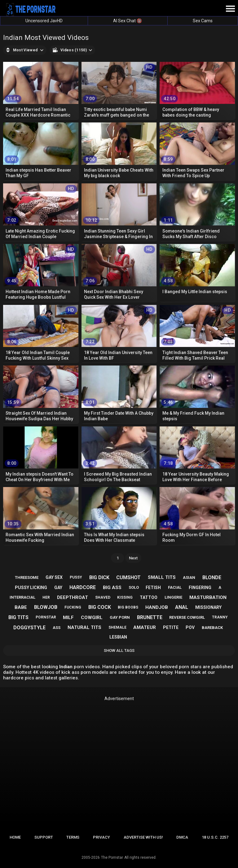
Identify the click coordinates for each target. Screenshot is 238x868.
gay (58, 588)
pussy (76, 577)
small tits (162, 577)
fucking (73, 607)
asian (189, 577)
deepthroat (73, 597)
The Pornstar (112, 857)
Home (15, 837)
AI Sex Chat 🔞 (128, 21)
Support (44, 837)
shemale (117, 627)
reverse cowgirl (187, 617)
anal (182, 607)
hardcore (83, 587)
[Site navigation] (230, 9)
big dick (99, 577)
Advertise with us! (143, 837)
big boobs (128, 607)
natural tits (84, 627)
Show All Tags (119, 650)
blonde (212, 577)
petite (171, 627)
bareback (212, 628)
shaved (103, 597)
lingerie (173, 597)
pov (190, 627)
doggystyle (29, 628)
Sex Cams (203, 21)
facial (175, 587)
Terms (73, 837)
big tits (18, 617)
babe (21, 607)
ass (57, 628)
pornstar (46, 617)
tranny (220, 617)
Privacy (101, 837)
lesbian (118, 637)
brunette (150, 617)
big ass (112, 588)
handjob (157, 607)
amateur (145, 627)
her (46, 597)
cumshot (128, 577)
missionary (208, 607)
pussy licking (31, 588)
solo (134, 587)
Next (133, 558)
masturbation (208, 597)
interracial (22, 597)
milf (68, 618)
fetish (153, 588)
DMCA (182, 837)
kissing (125, 597)
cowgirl (92, 618)
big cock (100, 607)
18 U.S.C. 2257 (215, 837)
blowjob (46, 607)
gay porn (120, 617)
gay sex (54, 577)
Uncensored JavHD (44, 21)
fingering (200, 588)
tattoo (149, 597)
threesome (27, 577)
